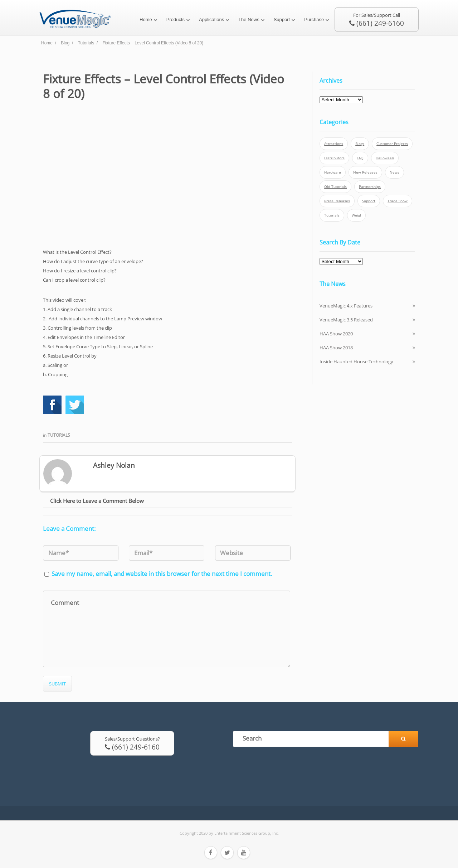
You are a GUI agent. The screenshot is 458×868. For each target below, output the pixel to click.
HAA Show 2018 (336, 348)
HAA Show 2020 (336, 334)
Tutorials (59, 435)
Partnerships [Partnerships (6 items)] (370, 187)
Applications (211, 20)
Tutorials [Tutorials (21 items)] (332, 215)
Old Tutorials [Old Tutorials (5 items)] (335, 187)
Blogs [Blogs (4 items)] (360, 144)
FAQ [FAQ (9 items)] (360, 158)
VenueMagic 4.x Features (346, 306)
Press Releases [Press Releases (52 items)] (337, 201)
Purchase (314, 20)
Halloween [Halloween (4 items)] (385, 158)
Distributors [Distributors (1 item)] (334, 158)
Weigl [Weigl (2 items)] (356, 215)
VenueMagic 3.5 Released (346, 320)
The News (249, 20)
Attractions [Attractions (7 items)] (334, 144)
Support (282, 20)
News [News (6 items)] (394, 172)
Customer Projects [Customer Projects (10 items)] (392, 144)
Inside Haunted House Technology (356, 362)
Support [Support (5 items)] (369, 201)
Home (146, 20)
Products (176, 20)
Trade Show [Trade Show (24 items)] (398, 201)
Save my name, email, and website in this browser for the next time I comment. (162, 574)
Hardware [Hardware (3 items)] (333, 172)
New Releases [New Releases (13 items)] (365, 172)
